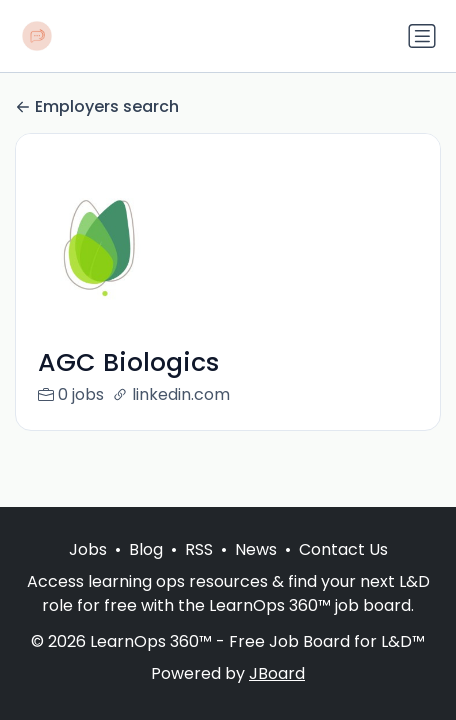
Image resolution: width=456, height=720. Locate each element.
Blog (146, 549)
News (256, 549)
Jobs (88, 549)
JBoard (277, 673)
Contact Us (343, 549)
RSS (199, 549)
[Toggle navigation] (422, 36)
